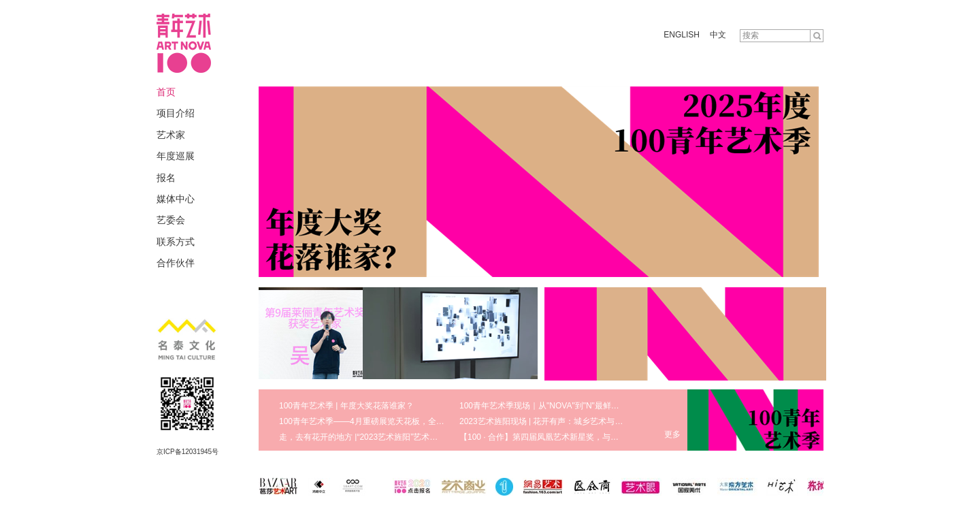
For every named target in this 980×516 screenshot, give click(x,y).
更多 (672, 434)
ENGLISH (682, 35)
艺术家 (171, 135)
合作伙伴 (176, 263)
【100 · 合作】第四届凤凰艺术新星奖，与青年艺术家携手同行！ (576, 437)
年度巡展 (176, 156)
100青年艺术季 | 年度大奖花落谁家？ (346, 406)
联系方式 (176, 242)
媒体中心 (176, 199)
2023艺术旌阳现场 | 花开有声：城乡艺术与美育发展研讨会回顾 (574, 421)
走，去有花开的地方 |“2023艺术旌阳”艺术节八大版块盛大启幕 (391, 437)
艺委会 (171, 220)
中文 (718, 35)
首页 (166, 92)
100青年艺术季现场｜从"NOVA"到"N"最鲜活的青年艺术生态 (568, 406)
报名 (166, 178)
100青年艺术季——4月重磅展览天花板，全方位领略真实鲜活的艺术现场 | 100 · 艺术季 (437, 421)
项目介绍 (176, 113)
